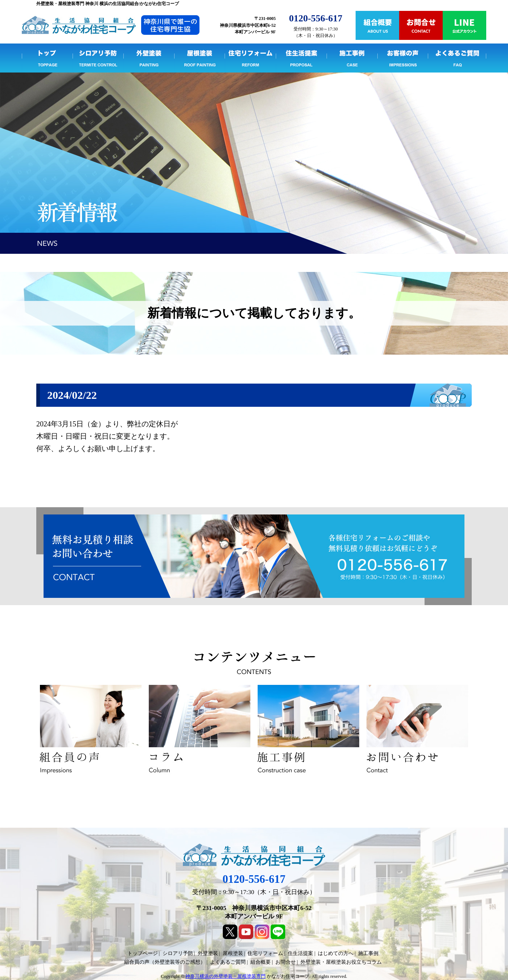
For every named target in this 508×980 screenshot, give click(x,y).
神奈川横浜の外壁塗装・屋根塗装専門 (226, 976)
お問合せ (286, 962)
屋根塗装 (200, 58)
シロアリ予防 (98, 58)
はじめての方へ (336, 953)
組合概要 (261, 962)
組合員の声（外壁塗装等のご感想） (165, 962)
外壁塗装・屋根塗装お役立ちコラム (341, 962)
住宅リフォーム (250, 58)
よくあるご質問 (457, 58)
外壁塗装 (149, 58)
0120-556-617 (254, 879)
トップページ (47, 58)
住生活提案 (301, 58)
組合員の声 (403, 58)
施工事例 (352, 58)
